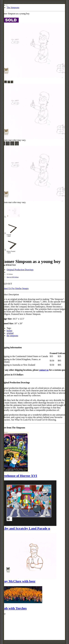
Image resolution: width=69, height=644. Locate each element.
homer (9, 331)
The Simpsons (13, 8)
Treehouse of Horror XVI (19, 476)
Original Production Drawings (20, 270)
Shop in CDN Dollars (13, 277)
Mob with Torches (14, 608)
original (10, 333)
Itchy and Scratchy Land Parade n (26, 528)
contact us (44, 370)
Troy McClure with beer (18, 581)
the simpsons (12, 336)
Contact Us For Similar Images (15, 288)
